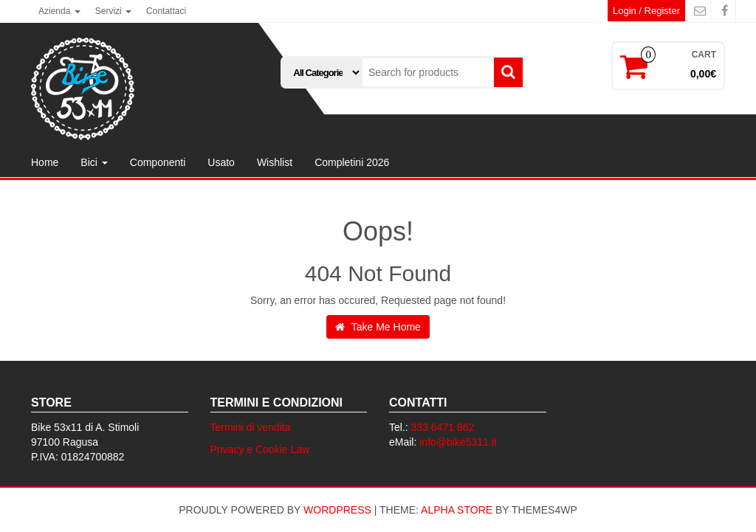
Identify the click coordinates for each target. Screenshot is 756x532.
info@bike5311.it (458, 442)
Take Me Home (378, 327)
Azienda (59, 11)
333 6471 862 (443, 427)
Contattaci (166, 11)
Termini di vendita (251, 427)
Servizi (113, 11)
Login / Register (646, 11)
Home (45, 162)
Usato (221, 162)
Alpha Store (457, 510)
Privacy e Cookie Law (260, 449)
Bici (94, 162)
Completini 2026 (352, 162)
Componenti (158, 162)
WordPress (337, 510)
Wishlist (275, 162)
